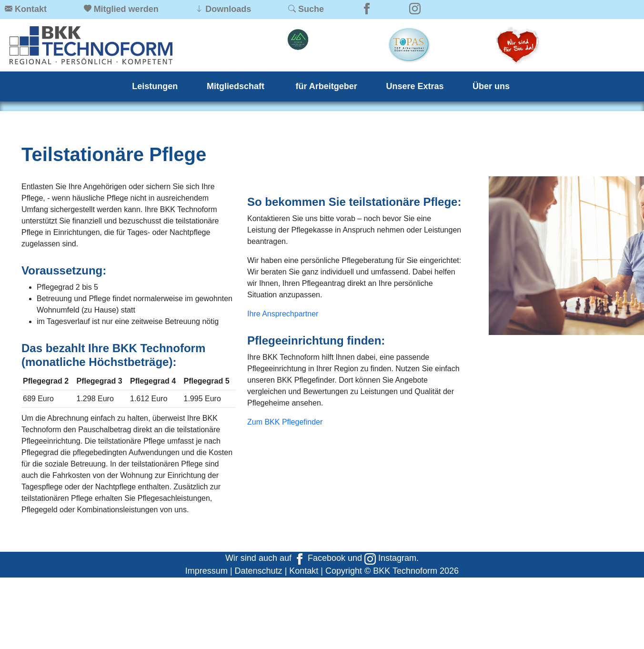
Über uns (491, 86)
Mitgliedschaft (237, 86)
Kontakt (304, 571)
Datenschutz (259, 571)
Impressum (206, 571)
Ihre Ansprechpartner (283, 314)
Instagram (390, 558)
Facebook (320, 558)
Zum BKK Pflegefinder (285, 422)
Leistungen (155, 86)
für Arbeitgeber (327, 86)
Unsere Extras (415, 86)
